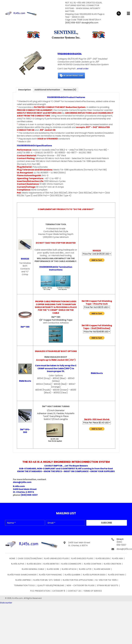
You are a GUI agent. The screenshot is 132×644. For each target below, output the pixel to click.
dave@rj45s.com (90, 23)
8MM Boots (25, 381)
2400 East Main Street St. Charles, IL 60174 (79, 544)
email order (83, 69)
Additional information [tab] (47, 90)
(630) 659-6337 (73, 23)
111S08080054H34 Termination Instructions (56, 268)
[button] (107, 523)
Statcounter (6, 603)
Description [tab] (25, 90)
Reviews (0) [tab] (70, 90)
